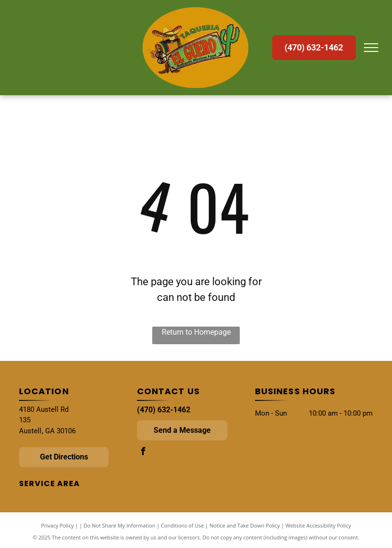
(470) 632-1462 (164, 410)
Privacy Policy (57, 525)
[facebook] (143, 453)
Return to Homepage (196, 332)
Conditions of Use (182, 525)
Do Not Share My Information (120, 525)
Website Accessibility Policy (318, 525)
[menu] (371, 48)
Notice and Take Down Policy (245, 525)
